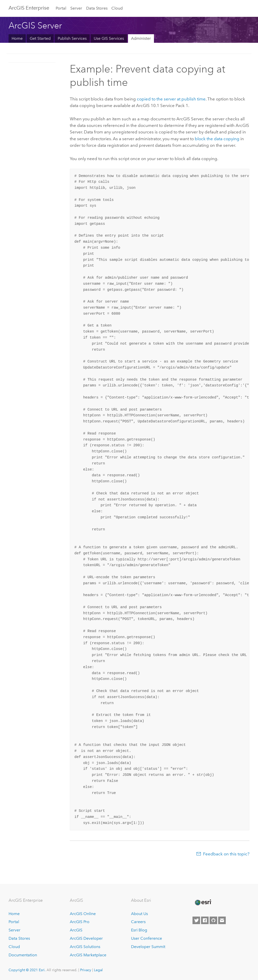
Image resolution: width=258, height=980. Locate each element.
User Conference (147, 938)
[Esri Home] (203, 902)
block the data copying (217, 139)
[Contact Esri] (222, 920)
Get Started (40, 38)
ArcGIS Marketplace (88, 955)
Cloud (117, 8)
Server (76, 8)
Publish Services (72, 38)
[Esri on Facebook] (205, 920)
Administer (141, 38)
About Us (139, 914)
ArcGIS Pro (80, 922)
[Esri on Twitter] (196, 920)
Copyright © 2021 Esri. (27, 970)
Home (17, 38)
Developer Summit (148, 947)
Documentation (23, 955)
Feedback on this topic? (226, 854)
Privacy (86, 970)
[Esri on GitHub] (213, 920)
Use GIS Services (109, 38)
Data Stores (97, 8)
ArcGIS (76, 930)
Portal (61, 8)
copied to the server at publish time (171, 99)
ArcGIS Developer (86, 938)
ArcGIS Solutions (85, 947)
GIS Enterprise (29, 8)
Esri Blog (139, 930)
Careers (138, 922)
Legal (98, 970)
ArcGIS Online (83, 914)
